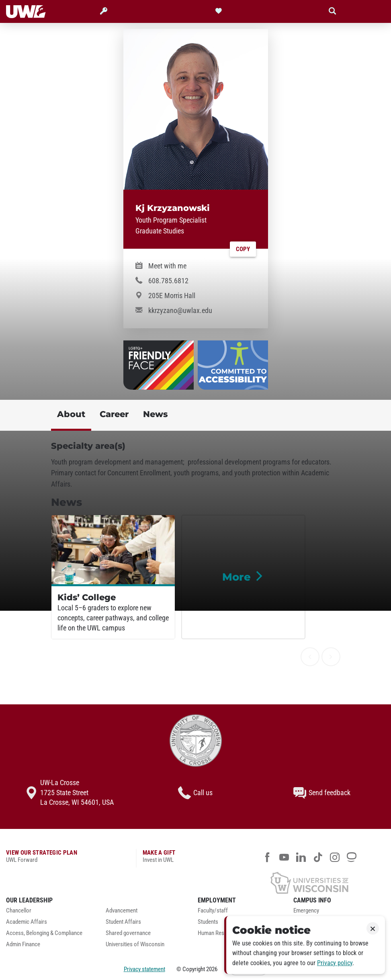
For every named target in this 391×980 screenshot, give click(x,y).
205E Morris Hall (172, 296)
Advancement (122, 911)
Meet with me (167, 266)
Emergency (306, 911)
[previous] (310, 657)
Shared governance (128, 933)
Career (114, 414)
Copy (243, 249)
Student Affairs (123, 922)
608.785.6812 (168, 281)
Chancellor (19, 911)
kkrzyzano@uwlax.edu (180, 311)
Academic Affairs (27, 922)
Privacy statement (144, 969)
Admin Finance (23, 944)
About (71, 414)
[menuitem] (50, 913)
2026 (212, 969)
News (155, 414)
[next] (331, 657)
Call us (195, 793)
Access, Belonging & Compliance (44, 933)
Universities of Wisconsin (135, 944)
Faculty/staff (213, 911)
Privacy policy (335, 963)
